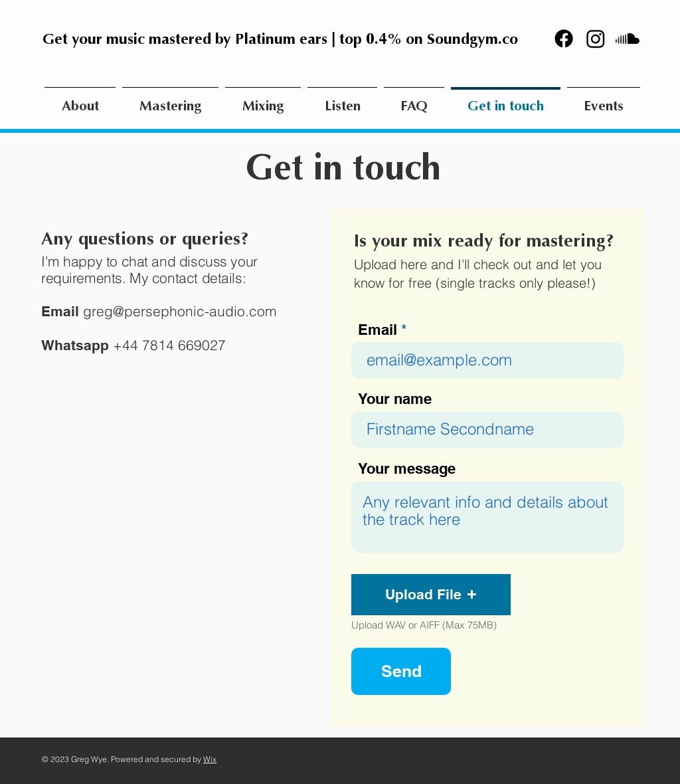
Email (378, 330)
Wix (210, 759)
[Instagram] (596, 39)
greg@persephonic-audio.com (180, 311)
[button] (431, 595)
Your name (395, 399)
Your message (407, 468)
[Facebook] (564, 39)
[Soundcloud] (628, 39)
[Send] (401, 671)
